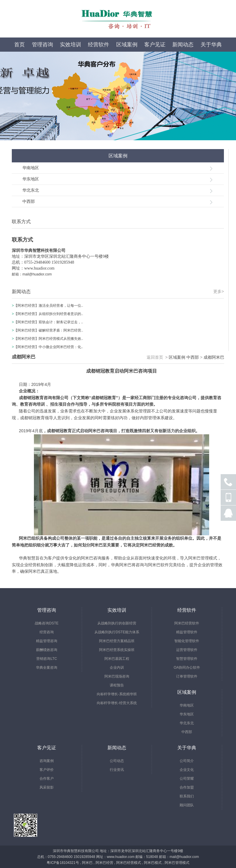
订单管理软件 (187, 676)
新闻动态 (183, 45)
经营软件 (99, 45)
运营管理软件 (187, 650)
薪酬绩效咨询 (47, 650)
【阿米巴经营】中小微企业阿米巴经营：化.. (49, 347)
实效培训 (71, 45)
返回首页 (155, 357)
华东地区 (31, 179)
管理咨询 (42, 45)
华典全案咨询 (47, 668)
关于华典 (211, 45)
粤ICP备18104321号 (63, 863)
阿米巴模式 (153, 863)
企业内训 (117, 668)
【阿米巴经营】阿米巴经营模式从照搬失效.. (49, 339)
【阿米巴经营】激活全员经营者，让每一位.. (49, 306)
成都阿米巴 (214, 357)
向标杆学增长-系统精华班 (117, 694)
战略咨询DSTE (47, 623)
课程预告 (117, 685)
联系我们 (187, 796)
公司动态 (117, 761)
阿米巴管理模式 (177, 863)
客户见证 (155, 45)
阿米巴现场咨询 (117, 676)
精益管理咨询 (47, 641)
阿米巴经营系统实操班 (117, 650)
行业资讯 (117, 770)
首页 (19, 45)
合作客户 (47, 779)
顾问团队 (187, 805)
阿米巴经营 (104, 863)
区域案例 (127, 45)
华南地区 (31, 168)
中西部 (29, 201)
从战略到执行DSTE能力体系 (117, 632)
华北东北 (31, 190)
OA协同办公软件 (187, 668)
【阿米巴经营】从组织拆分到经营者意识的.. (49, 314)
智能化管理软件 (187, 641)
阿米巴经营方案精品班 (117, 641)
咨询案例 (47, 761)
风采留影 (47, 787)
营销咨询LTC (47, 659)
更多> (219, 291)
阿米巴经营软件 (187, 623)
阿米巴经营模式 (129, 863)
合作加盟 (187, 787)
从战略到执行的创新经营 (117, 623)
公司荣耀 (187, 779)
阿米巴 (87, 863)
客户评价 (47, 770)
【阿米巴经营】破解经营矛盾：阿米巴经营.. (49, 330)
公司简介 (187, 761)
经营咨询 (47, 632)
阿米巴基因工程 (117, 659)
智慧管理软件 (187, 659)
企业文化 (187, 770)
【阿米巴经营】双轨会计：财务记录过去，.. (49, 322)
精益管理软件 (187, 632)
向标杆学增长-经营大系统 (117, 703)
